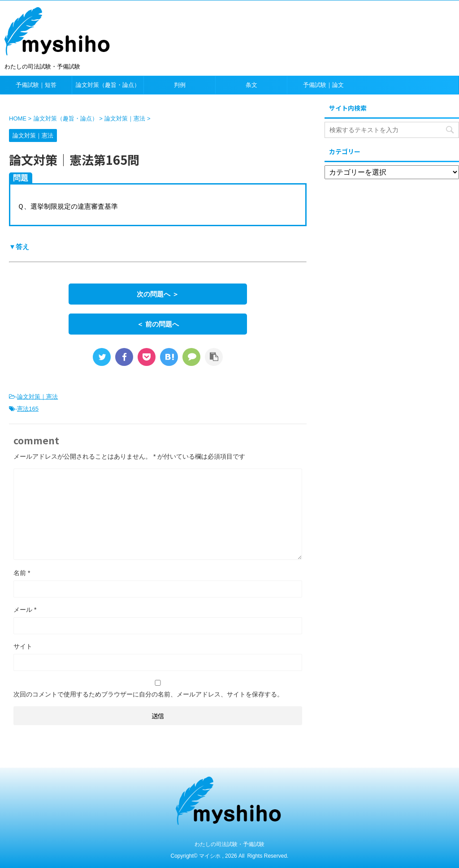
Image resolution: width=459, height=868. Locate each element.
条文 (251, 85)
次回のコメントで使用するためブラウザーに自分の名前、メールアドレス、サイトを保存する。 (148, 694)
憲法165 (28, 409)
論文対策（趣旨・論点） (108, 85)
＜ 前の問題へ (158, 324)
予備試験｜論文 (323, 85)
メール (25, 610)
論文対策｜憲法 (37, 397)
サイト (23, 646)
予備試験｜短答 (36, 85)
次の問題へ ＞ (158, 294)
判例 (180, 85)
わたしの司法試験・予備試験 (229, 844)
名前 (22, 573)
